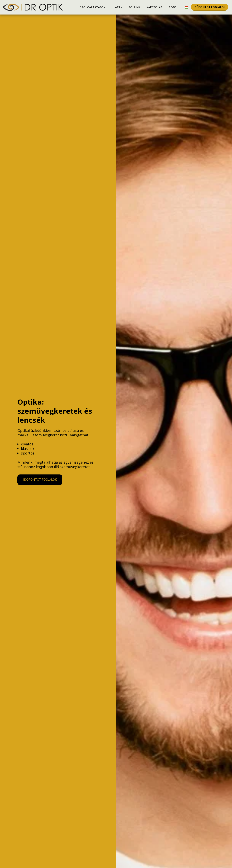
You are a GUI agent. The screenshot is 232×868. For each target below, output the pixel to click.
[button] (95, 7)
